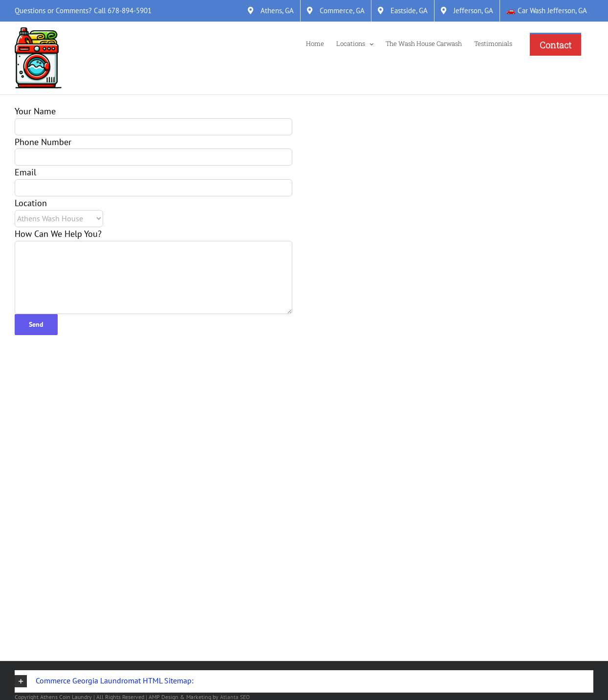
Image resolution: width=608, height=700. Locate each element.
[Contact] (555, 44)
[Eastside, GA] (403, 11)
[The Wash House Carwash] (424, 43)
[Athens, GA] (271, 11)
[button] (304, 681)
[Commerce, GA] (336, 11)
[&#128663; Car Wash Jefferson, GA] (547, 11)
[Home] (315, 43)
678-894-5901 (130, 11)
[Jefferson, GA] (467, 11)
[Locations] (355, 43)
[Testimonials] (493, 43)
